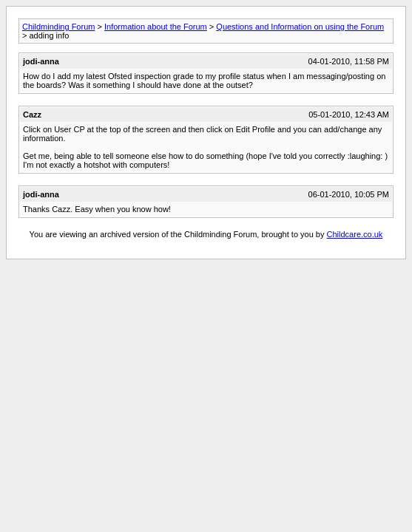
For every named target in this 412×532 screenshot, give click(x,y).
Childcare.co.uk (355, 234)
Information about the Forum (156, 27)
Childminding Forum (58, 27)
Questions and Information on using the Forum (300, 27)
